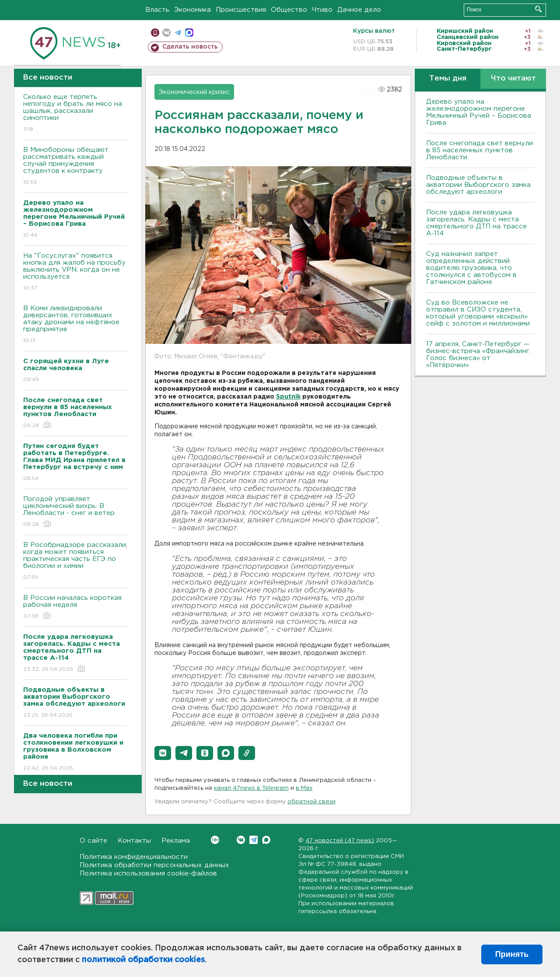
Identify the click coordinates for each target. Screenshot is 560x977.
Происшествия (241, 10)
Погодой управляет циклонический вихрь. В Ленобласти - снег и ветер (75, 512)
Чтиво (322, 10)
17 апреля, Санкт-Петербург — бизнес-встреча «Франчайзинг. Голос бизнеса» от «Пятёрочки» (478, 355)
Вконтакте (215, 840)
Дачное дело (359, 10)
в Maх (304, 788)
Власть (157, 10)
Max (266, 840)
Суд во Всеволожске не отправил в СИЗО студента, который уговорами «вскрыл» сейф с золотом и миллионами (478, 313)
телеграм (178, 33)
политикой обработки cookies (143, 960)
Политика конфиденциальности (134, 857)
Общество (289, 10)
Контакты (134, 841)
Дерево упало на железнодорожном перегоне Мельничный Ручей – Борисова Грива (479, 112)
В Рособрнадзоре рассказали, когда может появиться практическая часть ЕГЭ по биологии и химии (75, 562)
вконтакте (166, 33)
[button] (163, 753)
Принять (512, 954)
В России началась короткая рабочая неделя (75, 608)
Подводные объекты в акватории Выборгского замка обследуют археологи (478, 185)
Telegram (254, 840)
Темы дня (448, 79)
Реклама (176, 841)
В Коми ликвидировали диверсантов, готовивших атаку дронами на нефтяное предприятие (75, 325)
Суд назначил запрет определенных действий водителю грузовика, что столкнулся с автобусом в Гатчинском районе (471, 268)
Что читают (513, 79)
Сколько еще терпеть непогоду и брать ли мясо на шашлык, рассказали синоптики (75, 114)
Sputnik (288, 397)
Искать (538, 9)
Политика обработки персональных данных (154, 865)
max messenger (189, 33)
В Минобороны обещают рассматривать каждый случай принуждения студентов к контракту (75, 166)
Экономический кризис (194, 92)
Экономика (192, 10)
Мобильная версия (155, 33)
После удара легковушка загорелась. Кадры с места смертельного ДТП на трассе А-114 (476, 223)
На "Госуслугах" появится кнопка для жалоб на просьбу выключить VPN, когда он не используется (75, 272)
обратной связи (311, 802)
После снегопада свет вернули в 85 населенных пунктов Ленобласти (479, 150)
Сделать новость (190, 47)
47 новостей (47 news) (340, 841)
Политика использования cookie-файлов (148, 874)
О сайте (93, 841)
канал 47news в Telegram (251, 788)
